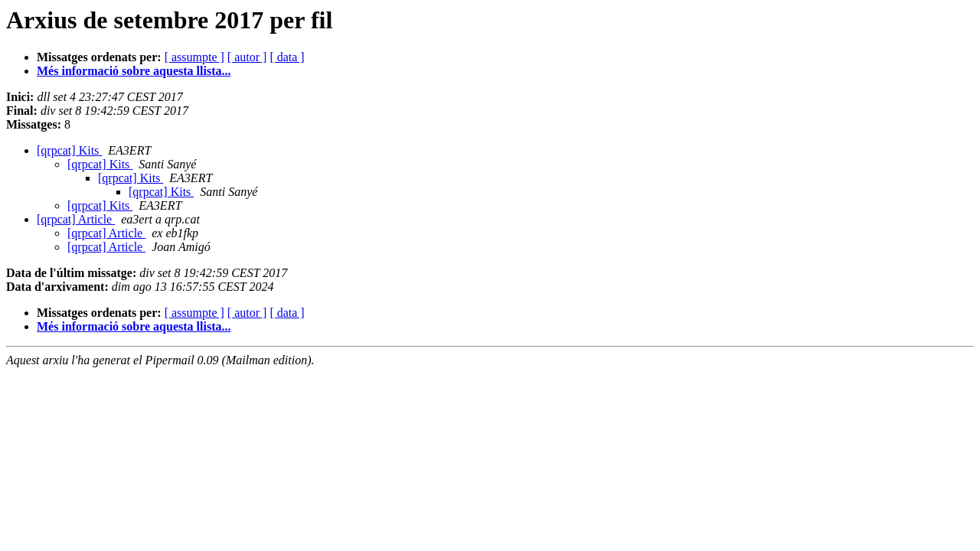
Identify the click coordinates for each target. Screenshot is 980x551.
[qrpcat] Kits (69, 150)
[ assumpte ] (194, 57)
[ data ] (287, 57)
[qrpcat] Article (76, 219)
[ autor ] (247, 57)
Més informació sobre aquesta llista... (134, 71)
